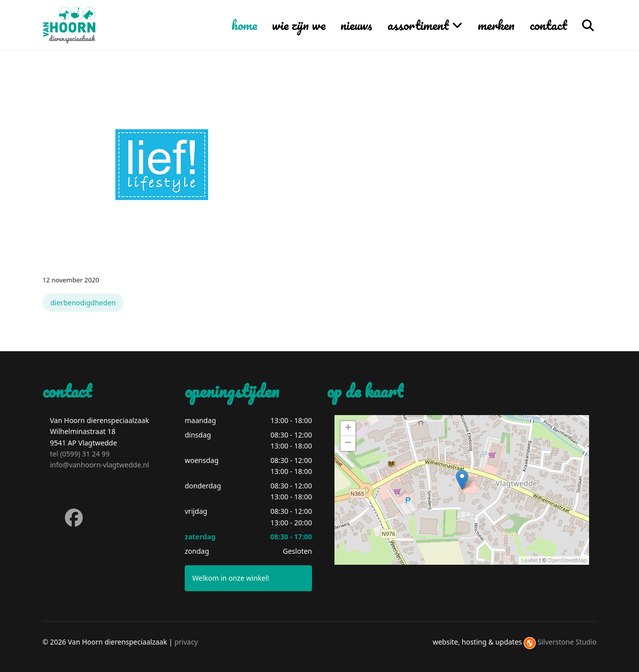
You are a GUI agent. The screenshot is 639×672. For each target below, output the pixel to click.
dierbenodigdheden (83, 303)
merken (496, 25)
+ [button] (348, 429)
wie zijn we (299, 25)
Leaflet (529, 560)
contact (548, 25)
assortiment (418, 25)
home (244, 25)
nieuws (356, 25)
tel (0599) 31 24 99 (80, 454)
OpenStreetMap (567, 560)
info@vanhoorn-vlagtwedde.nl (100, 465)
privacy (186, 642)
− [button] (348, 444)
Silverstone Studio (567, 642)
